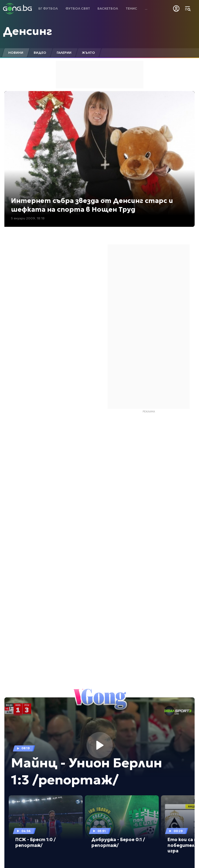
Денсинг (28, 31)
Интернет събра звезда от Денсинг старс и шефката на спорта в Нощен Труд (92, 205)
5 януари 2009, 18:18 (28, 218)
